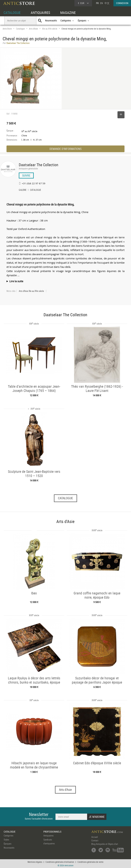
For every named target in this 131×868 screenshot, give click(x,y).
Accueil (95, 837)
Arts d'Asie (33, 29)
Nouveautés (51, 20)
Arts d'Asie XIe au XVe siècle (31, 291)
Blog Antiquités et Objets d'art (105, 844)
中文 (107, 3)
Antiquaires (48, 836)
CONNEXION (122, 3)
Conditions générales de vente (90, 862)
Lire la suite (16, 281)
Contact (95, 840)
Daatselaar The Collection (39, 165)
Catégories (9, 836)
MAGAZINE (68, 13)
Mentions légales (35, 862)
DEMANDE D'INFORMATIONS (65, 149)
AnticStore (7, 29)
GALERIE (23, 190)
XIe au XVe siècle (50, 29)
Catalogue (20, 29)
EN (101, 3)
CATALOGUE (12, 13)
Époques (8, 844)
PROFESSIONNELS (52, 832)
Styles (6, 840)
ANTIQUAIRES (40, 13)
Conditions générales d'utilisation (60, 862)
